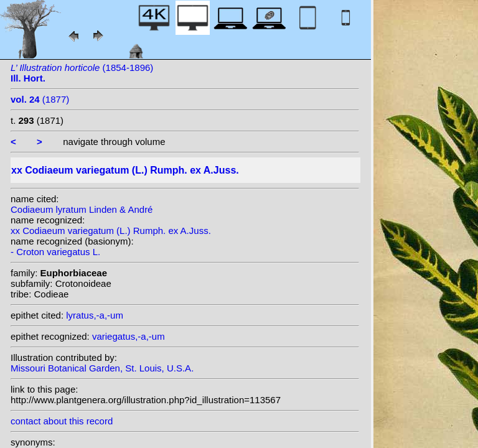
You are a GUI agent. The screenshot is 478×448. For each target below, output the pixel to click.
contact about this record (62, 421)
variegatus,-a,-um (129, 336)
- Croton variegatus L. (55, 252)
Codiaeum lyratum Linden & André (82, 209)
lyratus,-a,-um (95, 315)
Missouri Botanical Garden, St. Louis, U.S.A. (102, 368)
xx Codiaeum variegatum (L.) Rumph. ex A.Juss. (111, 231)
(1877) (40, 99)
